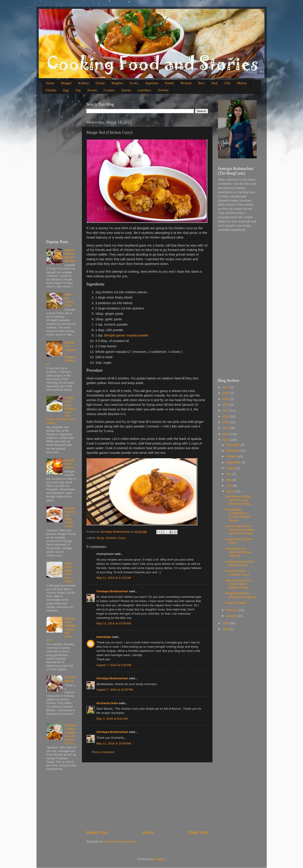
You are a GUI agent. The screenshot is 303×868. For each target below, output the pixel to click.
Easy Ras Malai (236, 603)
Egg (66, 90)
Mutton (242, 83)
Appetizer (152, 83)
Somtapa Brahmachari (112, 591)
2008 (226, 629)
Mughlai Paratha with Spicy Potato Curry (70, 517)
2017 (226, 411)
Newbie (163, 90)
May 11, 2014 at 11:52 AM (114, 578)
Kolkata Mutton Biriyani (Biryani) (70, 256)
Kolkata (84, 83)
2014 (226, 428)
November (234, 451)
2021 (226, 387)
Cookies (109, 90)
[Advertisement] (147, 796)
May (229, 480)
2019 (226, 399)
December (234, 445)
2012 (226, 440)
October (232, 456)
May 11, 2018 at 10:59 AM (114, 743)
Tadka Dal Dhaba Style (69, 300)
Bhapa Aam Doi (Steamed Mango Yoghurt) (238, 552)
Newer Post (97, 832)
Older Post (198, 832)
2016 (226, 417)
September (234, 462)
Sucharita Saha (107, 703)
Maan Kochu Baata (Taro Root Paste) (69, 572)
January (232, 616)
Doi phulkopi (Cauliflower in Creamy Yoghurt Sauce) (238, 515)
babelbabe (104, 637)
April (230, 486)
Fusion (100, 83)
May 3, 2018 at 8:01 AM (112, 719)
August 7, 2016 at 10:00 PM (115, 690)
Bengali (66, 83)
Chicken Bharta (70, 679)
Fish (227, 83)
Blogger (159, 859)
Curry (122, 538)
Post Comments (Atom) (120, 842)
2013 (226, 434)
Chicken (51, 90)
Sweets (92, 90)
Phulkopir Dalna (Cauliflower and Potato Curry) (70, 734)
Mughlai (117, 83)
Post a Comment (103, 752)
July (229, 474)
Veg (78, 90)
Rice (201, 83)
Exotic (134, 83)
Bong (100, 538)
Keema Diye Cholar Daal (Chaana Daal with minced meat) (240, 530)
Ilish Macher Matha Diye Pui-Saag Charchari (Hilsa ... (239, 500)
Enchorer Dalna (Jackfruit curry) (237, 573)
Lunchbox (144, 90)
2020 (226, 393)
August (231, 468)
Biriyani (186, 83)
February (233, 610)
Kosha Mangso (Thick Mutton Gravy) (240, 563)
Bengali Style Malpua (70, 464)
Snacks (126, 90)
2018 (226, 405)
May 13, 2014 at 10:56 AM (114, 623)
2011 (226, 623)
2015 (226, 422)
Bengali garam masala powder (126, 335)
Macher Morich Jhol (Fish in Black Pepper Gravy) (238, 584)
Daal (214, 83)
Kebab (169, 83)
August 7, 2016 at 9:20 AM (114, 665)
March (231, 491)
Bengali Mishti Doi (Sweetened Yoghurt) (241, 595)
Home (50, 83)
